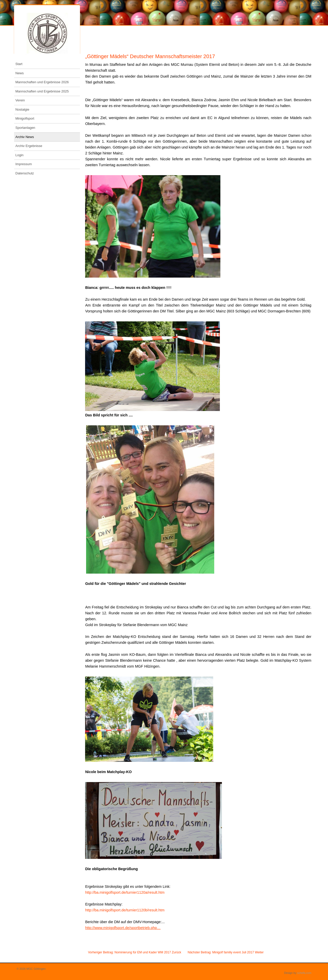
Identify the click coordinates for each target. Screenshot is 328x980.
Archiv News (25, 137)
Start (19, 64)
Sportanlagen (25, 128)
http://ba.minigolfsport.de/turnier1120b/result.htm (125, 910)
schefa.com (304, 973)
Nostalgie (22, 109)
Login (19, 155)
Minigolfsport (25, 118)
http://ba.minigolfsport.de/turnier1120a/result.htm (125, 892)
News (20, 73)
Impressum (24, 164)
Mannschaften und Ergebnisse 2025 (42, 91)
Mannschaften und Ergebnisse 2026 (42, 82)
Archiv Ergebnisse (29, 146)
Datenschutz (25, 173)
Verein (20, 100)
